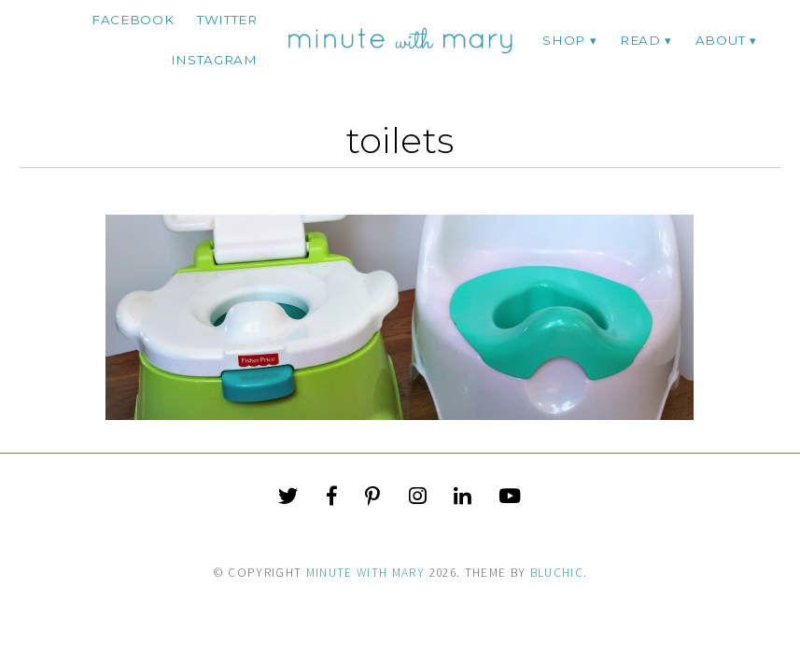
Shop (564, 40)
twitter (227, 20)
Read (640, 40)
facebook (133, 20)
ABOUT (720, 40)
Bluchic (557, 573)
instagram (214, 60)
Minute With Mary (366, 573)
